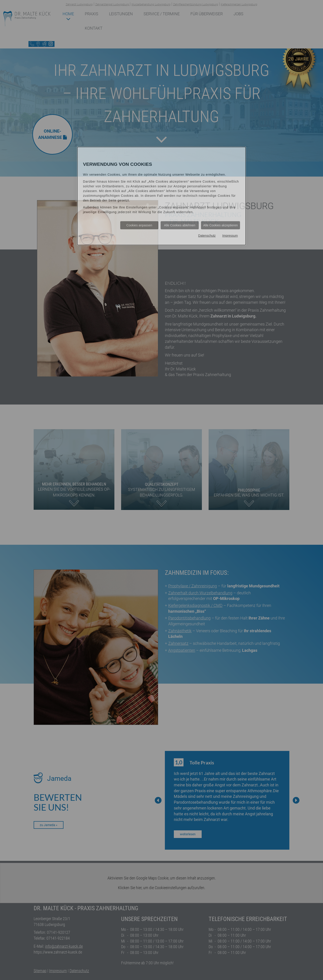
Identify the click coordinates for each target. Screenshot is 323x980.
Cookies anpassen (139, 225)
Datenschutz (207, 236)
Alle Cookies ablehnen (180, 225)
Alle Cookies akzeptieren (220, 225)
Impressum (230, 236)
